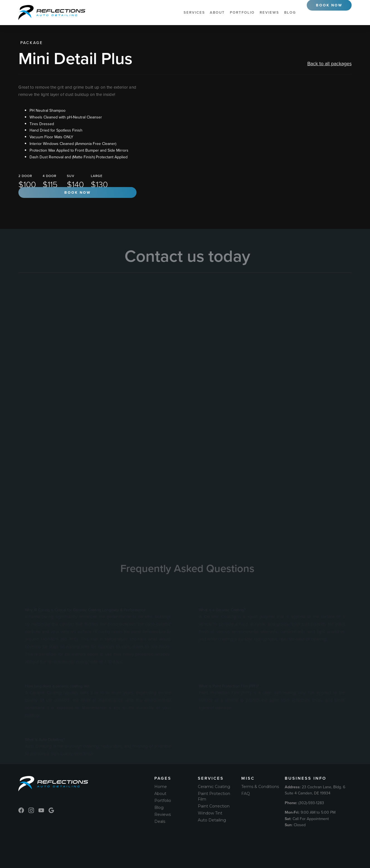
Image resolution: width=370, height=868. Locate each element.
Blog (290, 12)
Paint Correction (214, 806)
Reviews (269, 12)
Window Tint (210, 813)
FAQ (246, 794)
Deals (160, 821)
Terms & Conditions (260, 787)
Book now (78, 192)
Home (161, 787)
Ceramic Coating (214, 787)
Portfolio (242, 12)
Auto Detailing (212, 820)
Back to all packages (329, 63)
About (217, 12)
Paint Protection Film (214, 796)
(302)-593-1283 (304, 803)
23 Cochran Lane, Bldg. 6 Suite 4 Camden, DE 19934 (315, 790)
